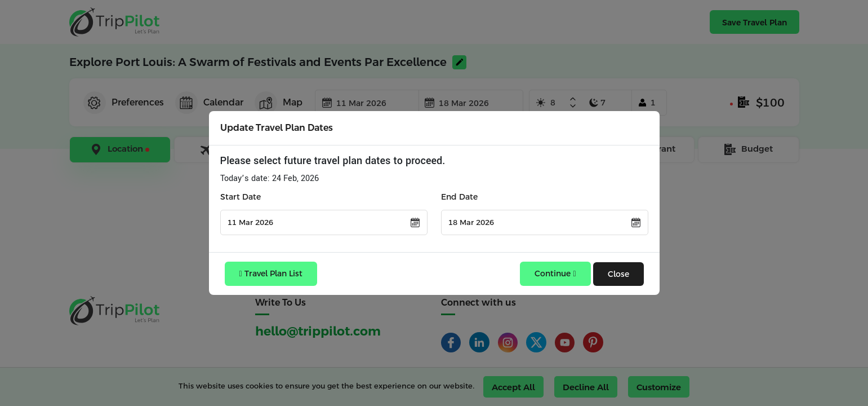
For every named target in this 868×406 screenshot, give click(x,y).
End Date (459, 197)
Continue (555, 273)
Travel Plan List (271, 273)
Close (618, 274)
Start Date (241, 197)
